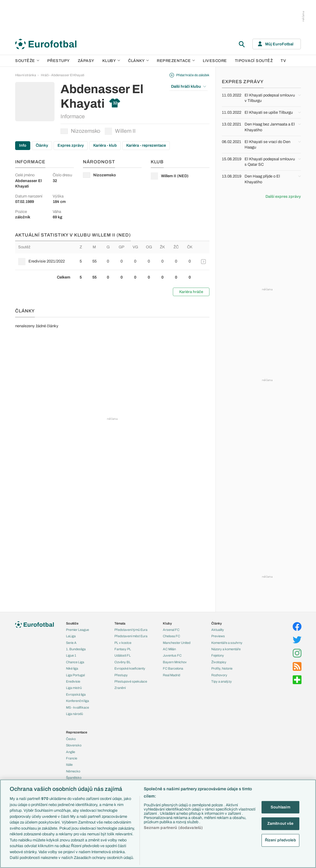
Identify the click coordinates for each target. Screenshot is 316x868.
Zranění (120, 688)
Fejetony (218, 655)
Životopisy (219, 662)
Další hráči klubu (189, 86)
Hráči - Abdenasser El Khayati (63, 75)
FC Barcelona (173, 668)
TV (283, 61)
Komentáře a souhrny (227, 643)
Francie (72, 758)
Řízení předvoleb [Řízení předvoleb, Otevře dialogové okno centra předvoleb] (280, 840)
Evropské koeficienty (130, 668)
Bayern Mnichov (175, 662)
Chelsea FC (171, 636)
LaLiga (71, 636)
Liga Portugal (75, 675)
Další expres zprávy (283, 197)
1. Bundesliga (76, 649)
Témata (120, 623)
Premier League (77, 630)
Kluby (111, 61)
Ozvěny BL (123, 662)
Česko (71, 739)
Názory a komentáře (226, 649)
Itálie (69, 765)
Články (42, 145)
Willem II (120, 131)
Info (23, 145)
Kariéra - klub (105, 145)
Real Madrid (171, 675)
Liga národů (74, 714)
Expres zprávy (71, 145)
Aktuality (218, 630)
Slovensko (74, 745)
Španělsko (74, 778)
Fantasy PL (123, 649)
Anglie (71, 752)
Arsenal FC (171, 630)
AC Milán (169, 649)
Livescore (215, 61)
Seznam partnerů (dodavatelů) (173, 828)
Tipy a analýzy (222, 681)
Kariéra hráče (191, 292)
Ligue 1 (71, 655)
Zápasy (86, 61)
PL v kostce (123, 643)
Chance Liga (75, 662)
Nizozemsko (80, 131)
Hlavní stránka (26, 75)
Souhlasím (280, 807)
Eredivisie (73, 681)
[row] (112, 262)
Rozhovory (219, 675)
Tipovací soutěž (254, 61)
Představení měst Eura (131, 636)
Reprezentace (176, 61)
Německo (73, 771)
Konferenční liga (77, 701)
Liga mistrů (74, 688)
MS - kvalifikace (77, 707)
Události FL (123, 655)
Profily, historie (222, 668)
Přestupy (59, 61)
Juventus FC (172, 655)
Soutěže (27, 61)
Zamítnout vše (280, 824)
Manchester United (177, 643)
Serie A (71, 643)
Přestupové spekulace (131, 681)
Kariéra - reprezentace (146, 145)
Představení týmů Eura (131, 630)
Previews (218, 636)
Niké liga (72, 668)
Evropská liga (76, 694)
